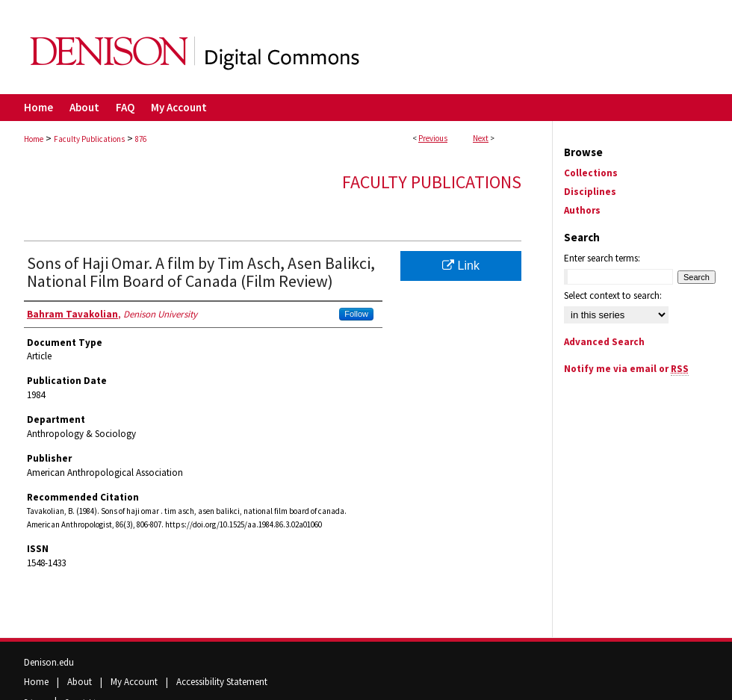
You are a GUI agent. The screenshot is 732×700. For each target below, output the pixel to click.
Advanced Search (604, 342)
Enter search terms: (602, 258)
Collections (591, 173)
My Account (135, 682)
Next (481, 138)
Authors (582, 210)
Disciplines (590, 192)
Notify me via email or (626, 369)
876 (141, 139)
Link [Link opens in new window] (461, 266)
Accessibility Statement (222, 682)
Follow (356, 314)
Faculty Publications (89, 139)
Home (34, 139)
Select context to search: (613, 295)
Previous (433, 138)
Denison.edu (49, 662)
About (81, 682)
